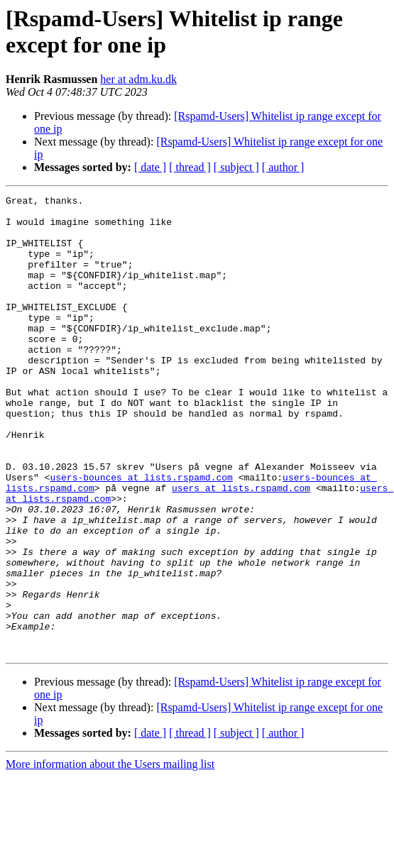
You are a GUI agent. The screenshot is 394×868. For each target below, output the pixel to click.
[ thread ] (190, 167)
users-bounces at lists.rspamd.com (141, 534)
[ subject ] (236, 167)
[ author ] (283, 167)
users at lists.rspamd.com (241, 547)
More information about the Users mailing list (110, 856)
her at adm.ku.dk (138, 79)
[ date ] (150, 167)
